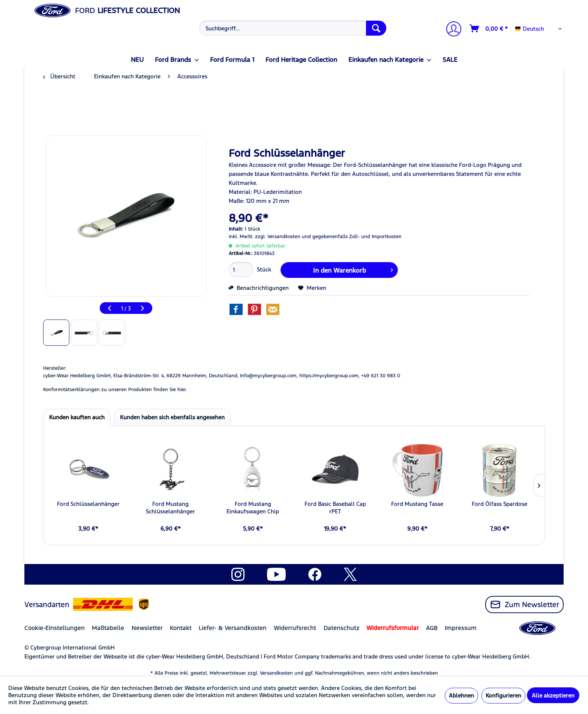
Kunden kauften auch (77, 417)
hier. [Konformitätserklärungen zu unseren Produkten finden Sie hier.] (182, 390)
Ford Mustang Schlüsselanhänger (170, 508)
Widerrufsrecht (295, 628)
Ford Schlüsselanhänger (88, 504)
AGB (432, 628)
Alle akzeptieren (553, 695)
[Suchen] (376, 28)
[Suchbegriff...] (293, 28)
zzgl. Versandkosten (278, 237)
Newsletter (147, 628)
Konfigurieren (503, 695)
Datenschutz (341, 628)
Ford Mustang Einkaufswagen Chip (253, 508)
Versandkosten (276, 673)
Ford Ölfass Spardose (499, 504)
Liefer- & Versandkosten (233, 628)
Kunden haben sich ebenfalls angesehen (172, 417)
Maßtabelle (108, 628)
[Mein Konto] (451, 30)
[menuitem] (292, 28)
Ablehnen (461, 695)
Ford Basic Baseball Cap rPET (335, 508)
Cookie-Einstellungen (55, 628)
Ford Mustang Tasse (417, 504)
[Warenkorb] (489, 28)
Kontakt (181, 628)
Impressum (461, 628)
